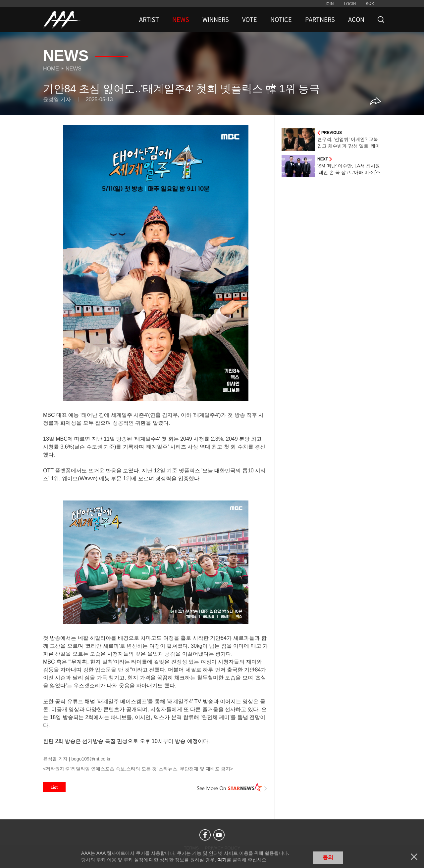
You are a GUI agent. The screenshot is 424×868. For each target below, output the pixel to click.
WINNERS (216, 20)
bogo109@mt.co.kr (91, 759)
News (74, 69)
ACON (356, 20)
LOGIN (350, 4)
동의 (328, 857)
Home (51, 69)
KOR (370, 3)
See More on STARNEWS (232, 787)
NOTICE (281, 20)
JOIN (329, 4)
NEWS (181, 20)
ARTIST (149, 20)
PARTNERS (320, 20)
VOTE (250, 20)
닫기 (414, 857)
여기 (222, 860)
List (54, 787)
